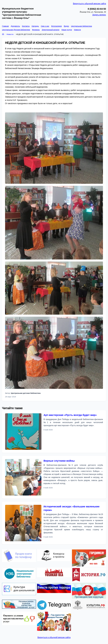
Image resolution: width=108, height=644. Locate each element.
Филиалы (36, 30)
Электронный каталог (51, 30)
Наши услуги (67, 30)
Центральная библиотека (82, 26)
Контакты (26, 26)
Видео (66, 26)
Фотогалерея (57, 26)
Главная (5, 26)
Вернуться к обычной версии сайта (89, 4)
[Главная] (3, 34)
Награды (35, 26)
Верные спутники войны (59, 461)
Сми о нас (45, 26)
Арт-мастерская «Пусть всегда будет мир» (70, 415)
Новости (77, 30)
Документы (15, 26)
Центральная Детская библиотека (16, 30)
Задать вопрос (99, 15)
